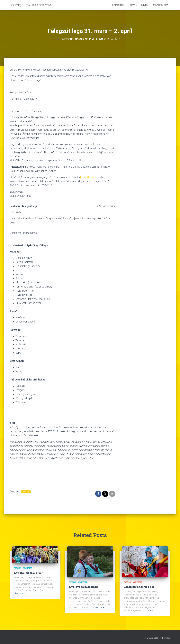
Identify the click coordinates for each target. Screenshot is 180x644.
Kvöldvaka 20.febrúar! (83, 587)
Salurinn (145, 5)
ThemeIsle (166, 638)
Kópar (133, 5)
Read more (20, 593)
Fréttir (26, 491)
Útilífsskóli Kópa (161, 5)
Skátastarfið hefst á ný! (139, 587)
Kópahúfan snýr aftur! (29, 572)
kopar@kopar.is (89, 177)
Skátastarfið (119, 5)
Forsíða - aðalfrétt (23, 568)
